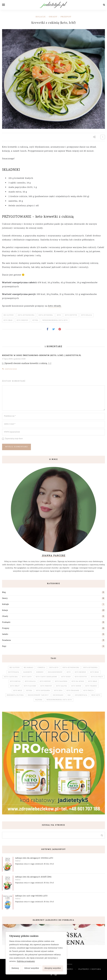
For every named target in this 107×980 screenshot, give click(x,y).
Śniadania (6, 640)
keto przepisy (23, 320)
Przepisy (66, 17)
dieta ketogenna (46, 315)
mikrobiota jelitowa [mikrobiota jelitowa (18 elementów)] (15, 695)
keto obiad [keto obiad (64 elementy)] (93, 681)
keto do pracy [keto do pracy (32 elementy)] (97, 677)
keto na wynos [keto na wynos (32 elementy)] (78, 681)
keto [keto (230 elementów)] (69, 672)
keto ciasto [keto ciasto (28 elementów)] (27, 677)
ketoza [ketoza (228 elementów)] (29, 691)
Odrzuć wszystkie (32, 968)
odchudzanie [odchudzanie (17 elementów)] (58, 695)
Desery (5, 598)
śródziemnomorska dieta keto (55, 320)
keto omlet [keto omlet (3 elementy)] (15, 686)
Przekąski (6, 622)
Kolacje (41, 17)
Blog (4, 592)
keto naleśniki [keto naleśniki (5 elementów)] (61, 681)
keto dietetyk (71, 315)
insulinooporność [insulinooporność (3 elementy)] (55, 672)
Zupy (4, 646)
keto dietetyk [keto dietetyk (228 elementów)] (81, 677)
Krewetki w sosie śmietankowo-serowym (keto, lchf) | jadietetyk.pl (42, 356)
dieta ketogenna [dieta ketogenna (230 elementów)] (90, 668)
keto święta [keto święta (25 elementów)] (89, 691)
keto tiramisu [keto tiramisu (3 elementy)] (91, 686)
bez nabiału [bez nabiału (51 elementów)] (29, 668)
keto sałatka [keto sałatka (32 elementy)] (62, 686)
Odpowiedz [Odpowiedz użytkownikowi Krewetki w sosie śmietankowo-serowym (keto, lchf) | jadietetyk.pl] (11, 369)
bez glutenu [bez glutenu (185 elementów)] (15, 668)
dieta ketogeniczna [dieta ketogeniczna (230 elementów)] (71, 668)
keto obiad (8, 320)
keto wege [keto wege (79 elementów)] (18, 691)
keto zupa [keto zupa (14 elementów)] (58, 691)
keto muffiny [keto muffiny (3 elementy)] (45, 681)
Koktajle (5, 604)
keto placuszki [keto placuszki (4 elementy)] (30, 686)
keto (59, 315)
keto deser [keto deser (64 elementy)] (66, 677)
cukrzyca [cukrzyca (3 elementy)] (41, 668)
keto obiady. (55, 306)
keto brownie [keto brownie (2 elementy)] (80, 672)
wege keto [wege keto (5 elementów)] (96, 695)
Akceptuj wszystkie (53, 968)
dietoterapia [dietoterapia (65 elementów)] (14, 672)
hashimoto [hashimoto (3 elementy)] (28, 672)
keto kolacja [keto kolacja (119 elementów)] (30, 681)
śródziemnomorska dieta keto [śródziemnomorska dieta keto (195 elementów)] (59, 700)
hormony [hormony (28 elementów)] (40, 672)
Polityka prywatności (26, 961)
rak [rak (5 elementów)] (69, 695)
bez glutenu (9, 315)
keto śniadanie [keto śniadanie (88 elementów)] (73, 691)
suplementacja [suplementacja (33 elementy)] (81, 695)
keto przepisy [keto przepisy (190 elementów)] (46, 686)
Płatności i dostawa (90, 969)
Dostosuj (15, 968)
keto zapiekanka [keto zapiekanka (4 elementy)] (43, 691)
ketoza (35, 320)
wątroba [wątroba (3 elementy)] (39, 700)
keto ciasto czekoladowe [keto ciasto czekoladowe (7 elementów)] (46, 677)
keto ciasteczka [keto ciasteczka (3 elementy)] (11, 677)
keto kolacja (87, 315)
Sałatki (5, 634)
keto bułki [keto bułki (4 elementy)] (95, 672)
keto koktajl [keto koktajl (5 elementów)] (15, 681)
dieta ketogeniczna (26, 315)
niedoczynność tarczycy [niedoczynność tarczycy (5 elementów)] (38, 695)
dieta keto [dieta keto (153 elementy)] (54, 668)
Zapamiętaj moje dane (14, 439)
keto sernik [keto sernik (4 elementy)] (76, 686)
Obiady (53, 17)
